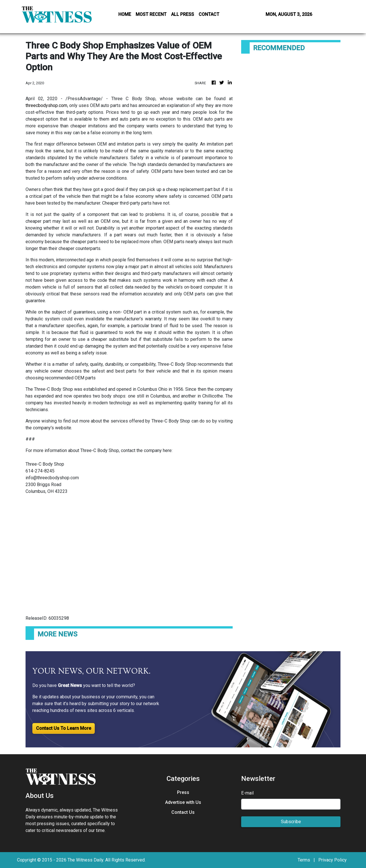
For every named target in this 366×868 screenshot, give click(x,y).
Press (183, 792)
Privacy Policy (333, 860)
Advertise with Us (183, 802)
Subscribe (291, 822)
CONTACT (209, 14)
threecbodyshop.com (46, 105)
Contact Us (183, 812)
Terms (304, 860)
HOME (125, 14)
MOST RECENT (151, 14)
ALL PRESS (183, 14)
